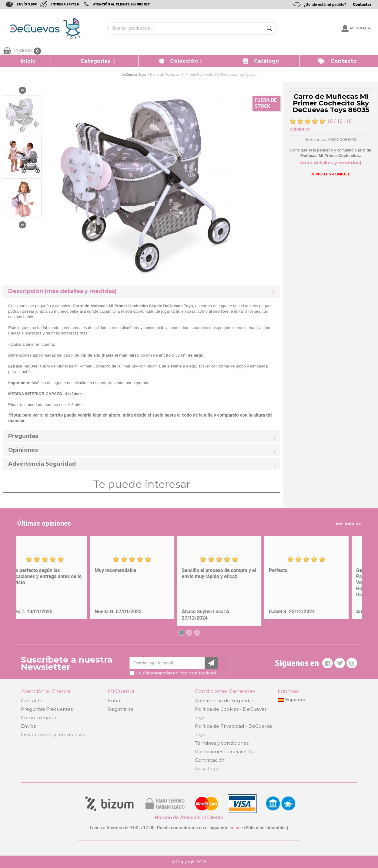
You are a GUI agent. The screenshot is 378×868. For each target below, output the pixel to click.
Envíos (28, 726)
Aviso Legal (208, 768)
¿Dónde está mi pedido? (325, 4)
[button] (95, 61)
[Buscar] (269, 28)
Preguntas (23, 436)
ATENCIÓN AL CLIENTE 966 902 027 (121, 4)
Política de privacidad (194, 673)
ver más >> (348, 524)
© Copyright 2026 (189, 862)
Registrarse (121, 709)
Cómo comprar (39, 718)
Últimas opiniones (44, 523)
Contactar (362, 4)
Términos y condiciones (222, 743)
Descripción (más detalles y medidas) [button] (62, 291)
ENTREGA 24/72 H (65, 4)
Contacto (32, 701)
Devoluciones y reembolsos (53, 735)
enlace (236, 828)
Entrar (115, 701)
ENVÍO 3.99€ (27, 4)
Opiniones (23, 450)
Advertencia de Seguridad (225, 701)
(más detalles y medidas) (331, 163)
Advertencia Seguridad (42, 464)
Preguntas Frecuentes (47, 709)
